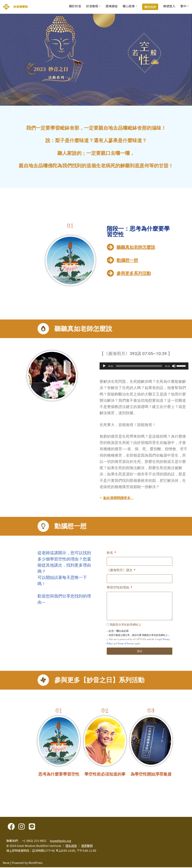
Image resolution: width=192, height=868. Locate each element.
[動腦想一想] (110, 260)
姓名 (110, 553)
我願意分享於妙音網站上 (125, 625)
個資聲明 (87, 846)
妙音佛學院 (21, 7)
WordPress (35, 863)
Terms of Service (126, 644)
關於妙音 (75, 6)
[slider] (139, 366)
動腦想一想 (127, 260)
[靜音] (174, 366)
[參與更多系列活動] (110, 273)
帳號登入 (169, 6)
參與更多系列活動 (134, 274)
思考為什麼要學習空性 (59, 775)
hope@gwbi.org (61, 841)
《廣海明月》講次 (120, 571)
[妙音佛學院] (6, 7)
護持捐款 (150, 7)
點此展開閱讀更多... (118, 499)
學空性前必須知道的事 (105, 775)
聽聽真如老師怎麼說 (136, 247)
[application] (144, 366)
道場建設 (111, 6)
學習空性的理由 (118, 588)
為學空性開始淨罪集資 (151, 775)
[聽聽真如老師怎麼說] (110, 247)
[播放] (104, 366)
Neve (6, 863)
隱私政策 (71, 846)
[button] (99, 6)
